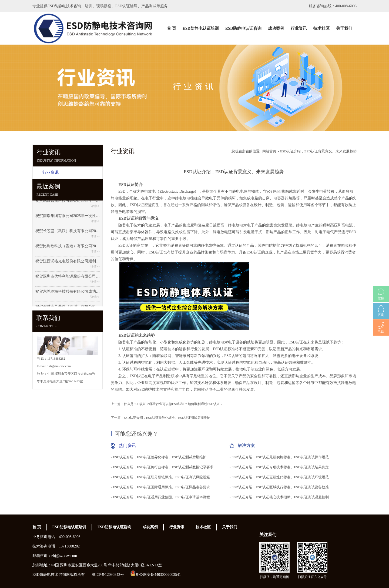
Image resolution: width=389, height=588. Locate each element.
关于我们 (344, 28)
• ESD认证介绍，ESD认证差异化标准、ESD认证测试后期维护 (159, 457)
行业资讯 (299, 28)
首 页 (172, 28)
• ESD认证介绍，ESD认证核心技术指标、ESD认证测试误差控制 (279, 497)
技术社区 (321, 28)
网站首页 (269, 151)
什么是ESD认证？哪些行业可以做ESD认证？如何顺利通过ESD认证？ (173, 404)
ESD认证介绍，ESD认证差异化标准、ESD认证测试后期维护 (167, 418)
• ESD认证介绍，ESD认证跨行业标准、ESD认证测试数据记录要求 (162, 467)
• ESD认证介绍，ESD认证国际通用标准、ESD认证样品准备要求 (160, 487)
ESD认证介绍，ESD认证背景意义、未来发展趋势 (318, 151)
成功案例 (276, 28)
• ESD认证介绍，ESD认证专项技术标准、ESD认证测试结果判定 (279, 467)
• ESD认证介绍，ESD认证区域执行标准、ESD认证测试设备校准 (279, 487)
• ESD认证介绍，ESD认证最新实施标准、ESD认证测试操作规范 (279, 457)
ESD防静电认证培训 (201, 28)
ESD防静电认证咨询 (243, 28)
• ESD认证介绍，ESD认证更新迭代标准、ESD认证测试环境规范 (279, 477)
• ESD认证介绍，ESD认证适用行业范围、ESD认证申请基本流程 (160, 497)
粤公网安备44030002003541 (158, 575)
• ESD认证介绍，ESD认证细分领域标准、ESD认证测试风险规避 (160, 477)
